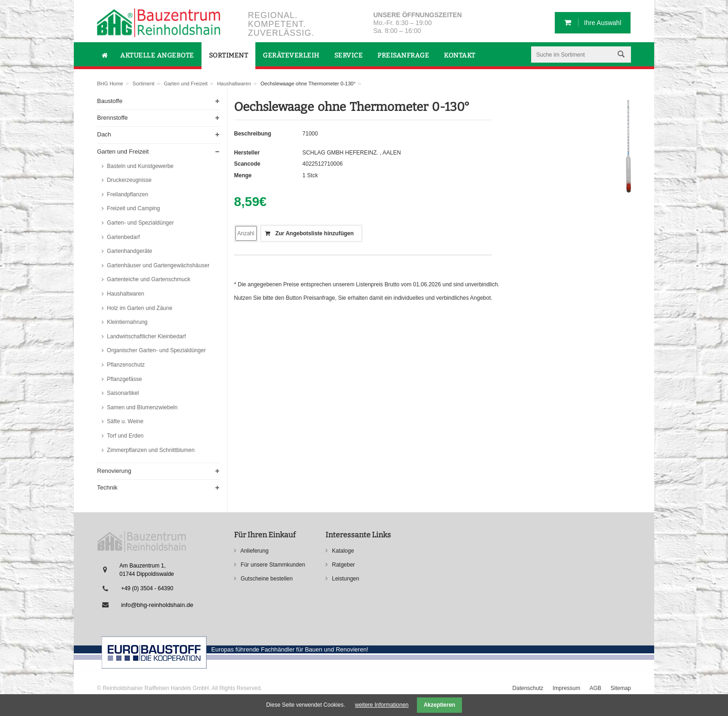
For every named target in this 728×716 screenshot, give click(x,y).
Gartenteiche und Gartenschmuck (148, 279)
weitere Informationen (382, 705)
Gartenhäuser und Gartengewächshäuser (157, 265)
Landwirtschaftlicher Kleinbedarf (146, 336)
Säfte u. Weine (124, 421)
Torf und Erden (124, 436)
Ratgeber (343, 565)
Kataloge (342, 551)
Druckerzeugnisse (128, 180)
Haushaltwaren (234, 84)
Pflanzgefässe (124, 379)
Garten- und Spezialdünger (140, 223)
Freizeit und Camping (133, 208)
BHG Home (110, 84)
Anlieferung (254, 551)
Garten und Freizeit (186, 84)
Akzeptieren (439, 705)
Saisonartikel (122, 393)
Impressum (566, 688)
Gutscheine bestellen (266, 579)
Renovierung (114, 471)
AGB (595, 688)
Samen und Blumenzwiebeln (141, 407)
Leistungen (345, 579)
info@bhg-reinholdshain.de (157, 605)
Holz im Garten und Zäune (139, 308)
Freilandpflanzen (127, 194)
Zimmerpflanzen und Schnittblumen (150, 450)
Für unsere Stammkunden (272, 565)
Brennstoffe (112, 118)
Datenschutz (528, 688)
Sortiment (144, 84)
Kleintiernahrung (127, 322)
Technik (107, 487)
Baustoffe (110, 101)
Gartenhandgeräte (129, 251)
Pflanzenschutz (125, 365)
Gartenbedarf (123, 237)
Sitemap (621, 688)
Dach (104, 134)
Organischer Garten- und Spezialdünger (156, 350)
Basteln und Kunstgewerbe (140, 166)
